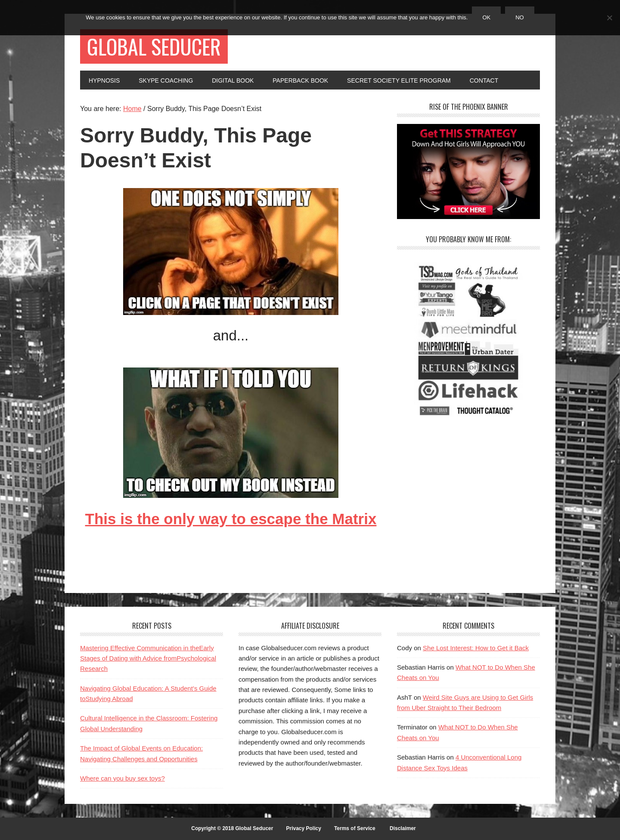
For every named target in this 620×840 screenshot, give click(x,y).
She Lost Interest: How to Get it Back (476, 648)
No (520, 17)
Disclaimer (403, 828)
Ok (486, 17)
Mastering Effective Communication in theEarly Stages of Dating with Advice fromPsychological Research (148, 658)
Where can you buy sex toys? (122, 778)
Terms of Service (355, 828)
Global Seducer (154, 46)
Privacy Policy (303, 828)
